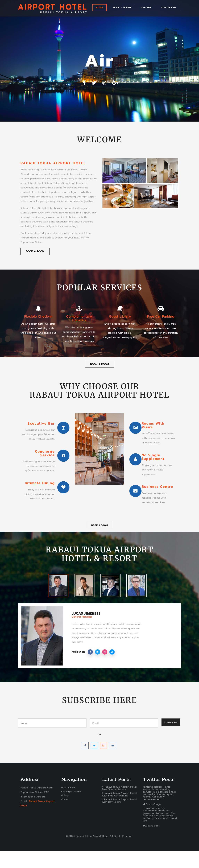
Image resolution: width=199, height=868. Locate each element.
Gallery (65, 812)
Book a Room (122, 8)
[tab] (58, 602)
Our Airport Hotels (71, 808)
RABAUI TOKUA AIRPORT (53, 8)
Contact (65, 816)
